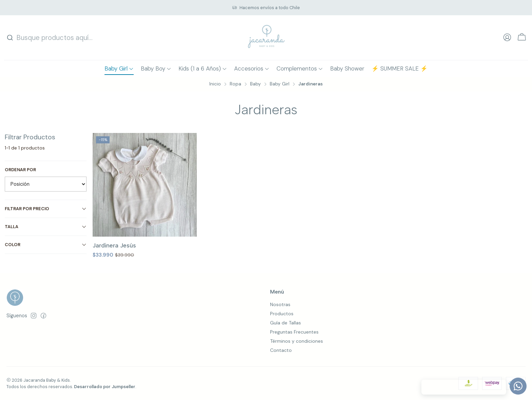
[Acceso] (507, 38)
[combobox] (50, 38)
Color (46, 245)
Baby (255, 84)
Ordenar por (20, 170)
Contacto (281, 350)
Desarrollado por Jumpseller (105, 387)
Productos (282, 314)
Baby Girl (280, 84)
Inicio (215, 84)
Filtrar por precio (46, 209)
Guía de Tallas (286, 323)
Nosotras (280, 304)
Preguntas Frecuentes (294, 332)
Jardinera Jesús (114, 245)
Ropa (235, 84)
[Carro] (522, 38)
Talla (46, 227)
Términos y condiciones (297, 341)
